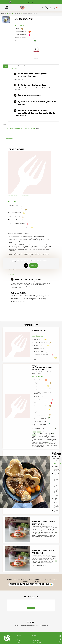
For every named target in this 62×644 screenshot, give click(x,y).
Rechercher (46, 8)
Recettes (17, 14)
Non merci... (34, 265)
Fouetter (22, 95)
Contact (42, 8)
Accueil (4, 14)
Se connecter (50, 8)
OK (26, 265)
